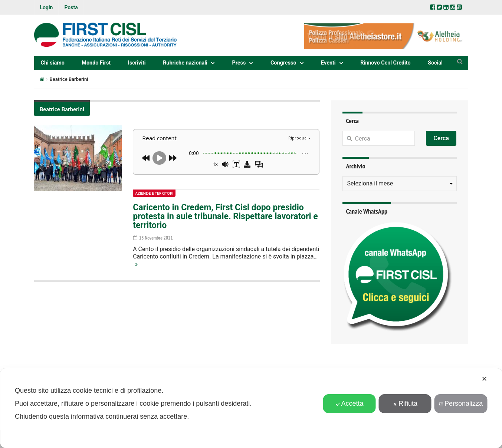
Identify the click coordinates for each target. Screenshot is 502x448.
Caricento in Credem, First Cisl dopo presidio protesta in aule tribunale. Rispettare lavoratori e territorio (225, 216)
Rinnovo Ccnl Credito (385, 63)
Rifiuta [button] (405, 403)
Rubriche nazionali (185, 63)
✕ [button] (484, 379)
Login (47, 7)
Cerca (441, 138)
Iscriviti (137, 63)
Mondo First (96, 63)
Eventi (328, 63)
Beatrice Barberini (62, 109)
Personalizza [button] (461, 403)
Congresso (283, 63)
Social (435, 63)
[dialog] (251, 408)
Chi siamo (53, 63)
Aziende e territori (154, 193)
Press (239, 63)
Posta (71, 7)
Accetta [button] (349, 403)
